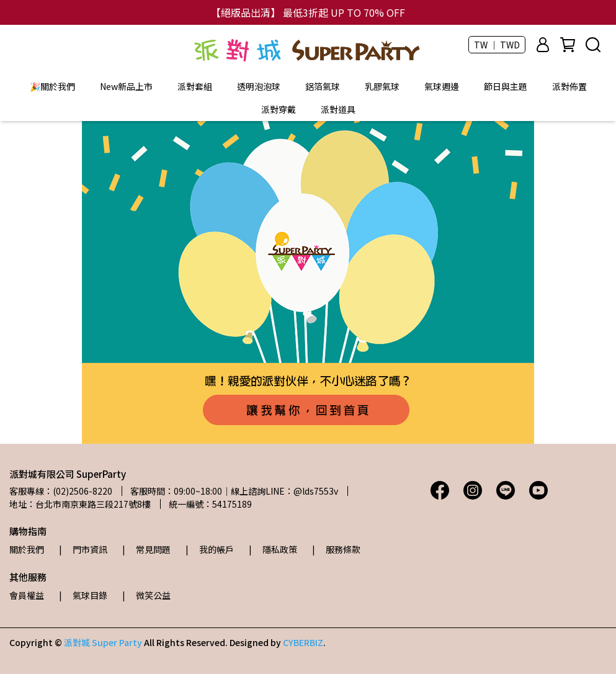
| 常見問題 (146, 549)
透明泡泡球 (259, 86)
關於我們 (27, 549)
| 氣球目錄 (83, 595)
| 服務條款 (336, 549)
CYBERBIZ (303, 642)
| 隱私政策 (273, 549)
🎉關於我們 (52, 86)
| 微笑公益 (146, 595)
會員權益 (27, 595)
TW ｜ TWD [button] (497, 45)
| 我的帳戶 (210, 549)
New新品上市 (126, 86)
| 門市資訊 (83, 549)
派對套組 (195, 86)
